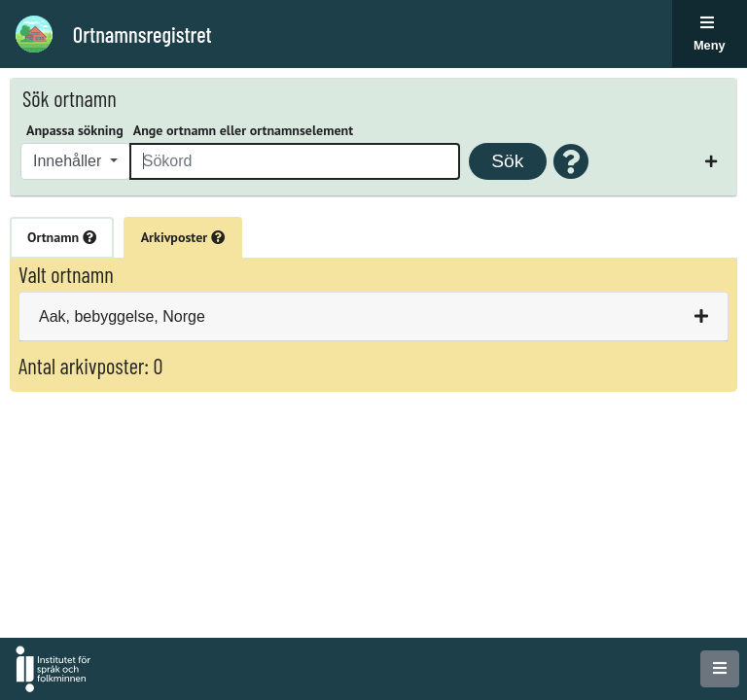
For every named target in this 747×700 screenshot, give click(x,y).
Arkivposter (183, 237)
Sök (507, 161)
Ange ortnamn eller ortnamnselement (243, 130)
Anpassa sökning (75, 130)
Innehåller (70, 161)
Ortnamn (62, 237)
